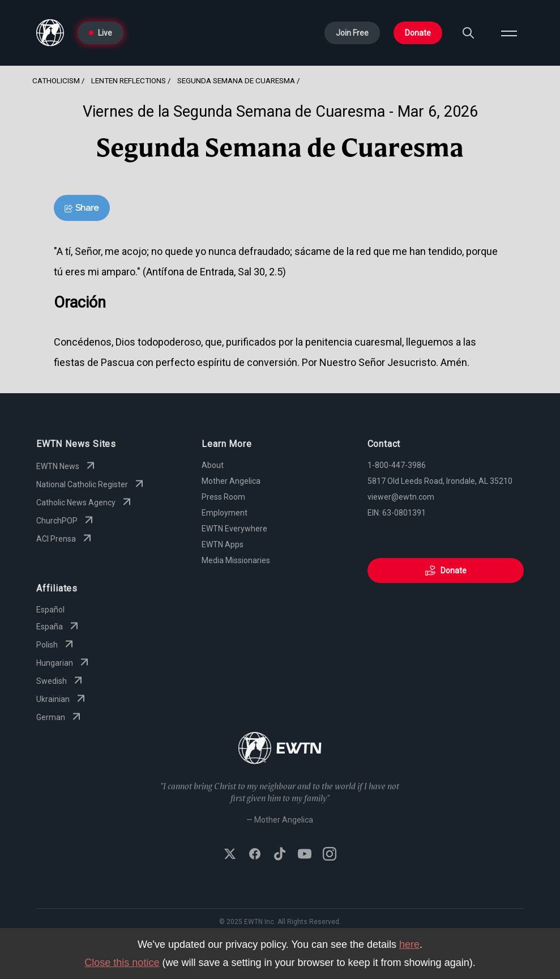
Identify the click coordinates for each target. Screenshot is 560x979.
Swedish (61, 681)
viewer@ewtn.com (401, 497)
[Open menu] (509, 33)
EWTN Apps (223, 544)
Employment (225, 513)
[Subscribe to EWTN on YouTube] (305, 855)
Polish (56, 645)
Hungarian (64, 663)
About (213, 465)
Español (50, 610)
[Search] (468, 33)
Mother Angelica (231, 481)
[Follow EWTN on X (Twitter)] (230, 855)
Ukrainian (62, 699)
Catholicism (56, 80)
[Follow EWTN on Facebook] (255, 855)
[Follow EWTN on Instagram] (330, 855)
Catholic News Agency (85, 503)
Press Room (223, 497)
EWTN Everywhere (234, 529)
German (60, 717)
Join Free (352, 33)
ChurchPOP (66, 521)
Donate (418, 33)
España (59, 627)
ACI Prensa (65, 539)
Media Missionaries (236, 560)
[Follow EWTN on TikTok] (280, 855)
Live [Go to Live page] (101, 33)
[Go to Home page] (50, 33)
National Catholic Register (91, 484)
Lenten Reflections (129, 80)
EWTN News (67, 466)
